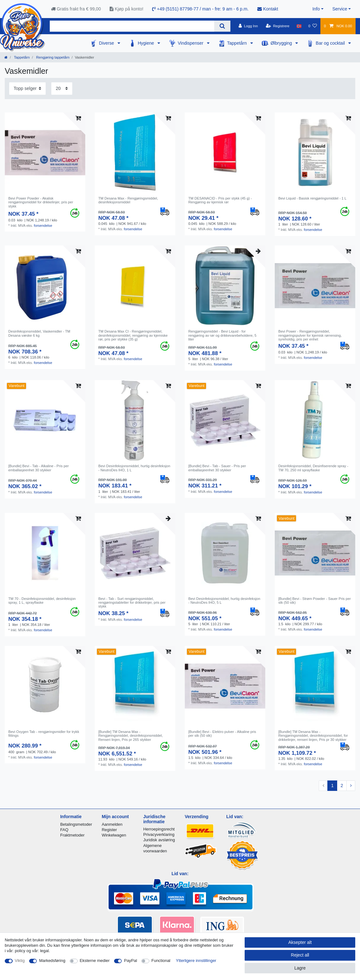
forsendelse (43, 226)
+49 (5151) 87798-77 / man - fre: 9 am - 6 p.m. (200, 9)
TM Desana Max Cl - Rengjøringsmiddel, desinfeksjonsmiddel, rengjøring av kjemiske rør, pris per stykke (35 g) (133, 335)
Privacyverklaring (159, 834)
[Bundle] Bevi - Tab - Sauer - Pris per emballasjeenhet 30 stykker (217, 468)
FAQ (64, 830)
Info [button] (316, 9)
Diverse (107, 43)
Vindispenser (191, 43)
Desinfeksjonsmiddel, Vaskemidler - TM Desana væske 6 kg (39, 333)
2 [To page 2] (342, 786)
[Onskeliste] (313, 26)
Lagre (300, 968)
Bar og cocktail (331, 43)
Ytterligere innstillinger (196, 961)
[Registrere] (278, 26)
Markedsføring (52, 961)
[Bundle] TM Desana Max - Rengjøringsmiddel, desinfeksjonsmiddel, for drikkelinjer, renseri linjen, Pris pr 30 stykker (313, 736)
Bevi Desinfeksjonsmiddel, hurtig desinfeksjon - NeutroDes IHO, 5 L (224, 601)
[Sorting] (27, 89)
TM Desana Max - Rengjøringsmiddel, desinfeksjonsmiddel (128, 200)
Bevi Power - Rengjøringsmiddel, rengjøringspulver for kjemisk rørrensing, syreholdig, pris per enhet (310, 335)
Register (109, 830)
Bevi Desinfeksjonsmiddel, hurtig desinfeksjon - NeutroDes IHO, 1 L (134, 468)
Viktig (20, 961)
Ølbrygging (282, 43)
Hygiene (147, 43)
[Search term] (132, 26)
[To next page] (351, 786)
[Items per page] (62, 89)
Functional (161, 961)
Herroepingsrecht (159, 829)
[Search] (222, 26)
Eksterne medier (95, 961)
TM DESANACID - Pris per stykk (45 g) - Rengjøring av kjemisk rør (220, 200)
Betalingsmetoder (76, 824)
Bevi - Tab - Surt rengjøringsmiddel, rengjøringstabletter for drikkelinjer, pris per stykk (132, 603)
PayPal (130, 961)
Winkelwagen (114, 835)
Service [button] (340, 9)
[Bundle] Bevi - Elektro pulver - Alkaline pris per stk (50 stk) (222, 734)
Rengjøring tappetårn (52, 57)
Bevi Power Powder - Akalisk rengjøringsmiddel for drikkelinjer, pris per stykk (41, 202)
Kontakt (268, 9)
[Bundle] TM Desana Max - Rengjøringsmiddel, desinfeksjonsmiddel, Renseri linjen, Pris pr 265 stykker (130, 736)
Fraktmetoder (72, 835)
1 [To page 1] (332, 786)
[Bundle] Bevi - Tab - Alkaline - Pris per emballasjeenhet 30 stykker (39, 468)
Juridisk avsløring (159, 840)
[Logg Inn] (248, 26)
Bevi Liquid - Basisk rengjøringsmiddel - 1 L (312, 198)
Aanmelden (112, 824)
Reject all (300, 955)
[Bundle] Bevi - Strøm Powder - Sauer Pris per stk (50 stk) (315, 601)
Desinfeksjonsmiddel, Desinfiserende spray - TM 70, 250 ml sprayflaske (313, 468)
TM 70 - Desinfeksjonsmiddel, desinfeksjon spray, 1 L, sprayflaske (42, 601)
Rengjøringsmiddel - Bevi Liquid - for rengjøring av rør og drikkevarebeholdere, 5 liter (222, 335)
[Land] (299, 26)
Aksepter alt (300, 942)
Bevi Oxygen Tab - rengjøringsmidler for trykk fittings (44, 734)
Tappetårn (238, 43)
